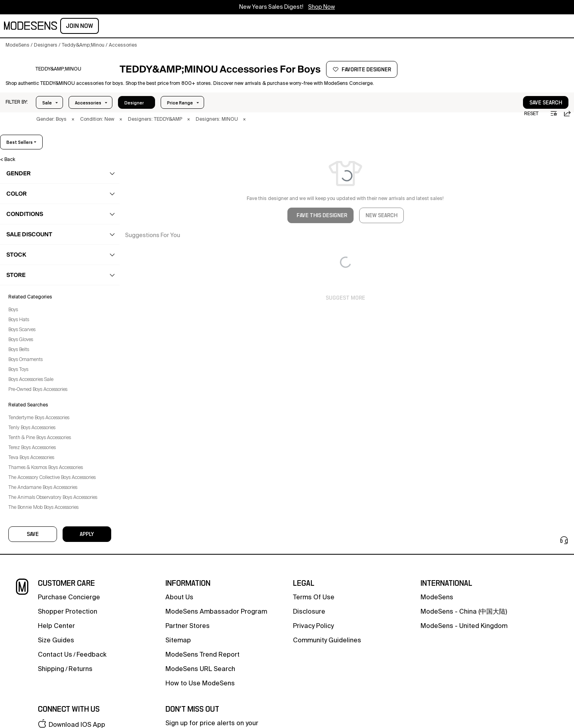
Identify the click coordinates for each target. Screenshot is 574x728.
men (99, 27)
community (242, 27)
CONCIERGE (332, 27)
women (74, 27)
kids (148, 27)
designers (202, 27)
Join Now (551, 26)
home (170, 27)
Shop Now (321, 7)
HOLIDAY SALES (288, 27)
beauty (123, 27)
